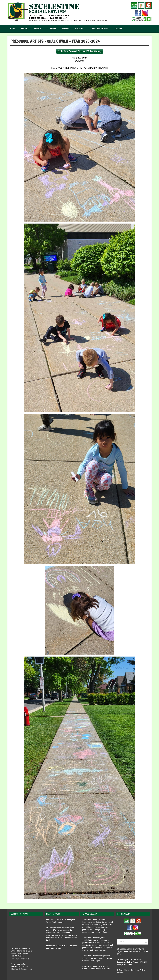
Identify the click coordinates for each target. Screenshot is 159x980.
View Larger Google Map (20, 958)
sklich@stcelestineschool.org (21, 969)
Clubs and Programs (99, 29)
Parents (38, 29)
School (24, 29)
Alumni (65, 29)
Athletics (79, 29)
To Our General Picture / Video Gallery (81, 51)
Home (13, 29)
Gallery (118, 29)
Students (52, 29)
